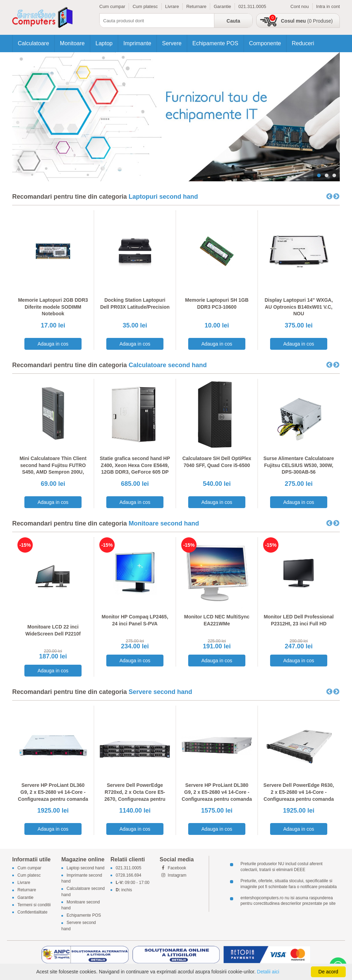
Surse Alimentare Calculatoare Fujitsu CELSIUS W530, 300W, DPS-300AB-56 (299, 465)
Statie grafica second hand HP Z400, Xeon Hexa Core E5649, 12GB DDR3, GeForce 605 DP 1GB (135, 469)
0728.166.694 (128, 875)
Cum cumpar (112, 6)
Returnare (196, 6)
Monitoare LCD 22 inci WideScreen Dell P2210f (53, 630)
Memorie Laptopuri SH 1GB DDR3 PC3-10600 (217, 303)
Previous (329, 197)
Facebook (173, 868)
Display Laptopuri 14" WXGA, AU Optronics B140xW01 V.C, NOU (299, 307)
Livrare (172, 6)
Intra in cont (328, 6)
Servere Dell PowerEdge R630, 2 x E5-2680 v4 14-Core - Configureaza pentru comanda (299, 792)
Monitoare (72, 43)
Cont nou (300, 6)
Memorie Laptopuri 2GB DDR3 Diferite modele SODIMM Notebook (53, 307)
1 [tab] (319, 176)
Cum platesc (145, 6)
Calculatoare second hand (168, 365)
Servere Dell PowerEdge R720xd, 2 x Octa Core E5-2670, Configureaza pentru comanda (135, 795)
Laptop (104, 43)
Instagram (173, 875)
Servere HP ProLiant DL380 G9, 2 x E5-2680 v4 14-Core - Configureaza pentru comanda (217, 792)
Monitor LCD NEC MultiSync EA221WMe (217, 620)
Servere (172, 43)
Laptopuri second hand (163, 197)
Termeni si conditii (34, 905)
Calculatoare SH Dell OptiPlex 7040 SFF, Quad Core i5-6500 (217, 462)
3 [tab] (334, 176)
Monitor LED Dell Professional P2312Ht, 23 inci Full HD (299, 620)
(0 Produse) (307, 21)
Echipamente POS (215, 43)
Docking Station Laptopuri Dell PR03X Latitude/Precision (135, 303)
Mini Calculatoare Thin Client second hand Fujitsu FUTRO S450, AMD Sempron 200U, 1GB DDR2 (53, 469)
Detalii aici (268, 972)
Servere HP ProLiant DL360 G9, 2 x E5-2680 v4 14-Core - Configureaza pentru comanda (53, 792)
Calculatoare (33, 43)
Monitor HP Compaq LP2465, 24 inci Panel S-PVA (135, 620)
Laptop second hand (86, 868)
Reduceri (303, 43)
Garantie (222, 6)
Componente (265, 43)
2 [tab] (327, 176)
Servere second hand (160, 692)
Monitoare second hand (164, 523)
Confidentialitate (32, 912)
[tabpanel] (176, 117)
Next (336, 197)
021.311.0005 (252, 6)
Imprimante (137, 43)
